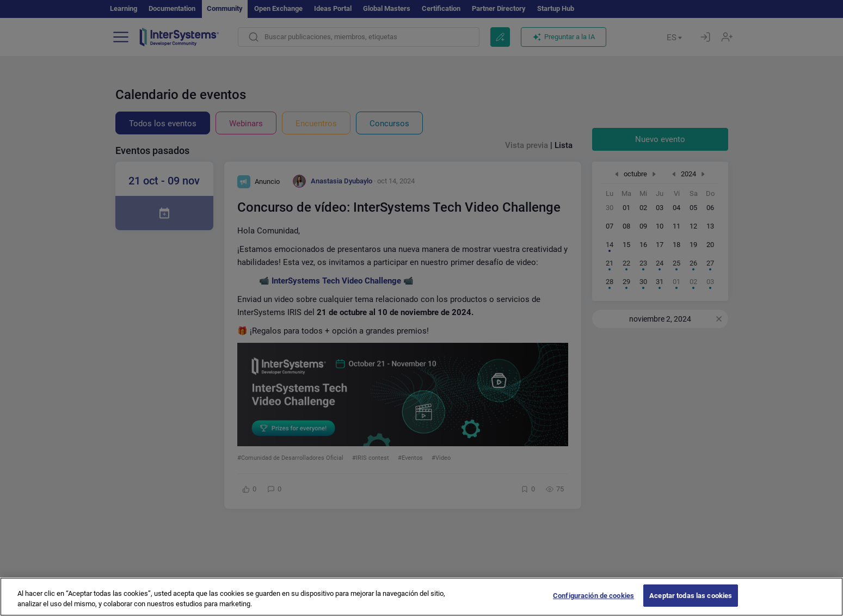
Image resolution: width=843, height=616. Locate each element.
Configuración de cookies (593, 604)
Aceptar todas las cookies (691, 604)
